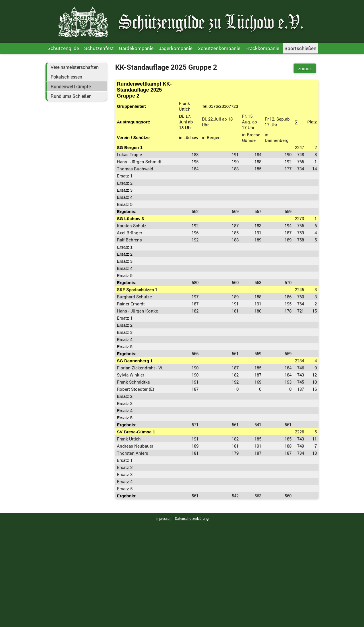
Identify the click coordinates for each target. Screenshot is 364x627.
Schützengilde (63, 48)
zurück (305, 68)
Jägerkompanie (176, 48)
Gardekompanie (136, 48)
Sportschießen (300, 48)
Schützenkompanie (219, 48)
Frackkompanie (262, 48)
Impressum (164, 518)
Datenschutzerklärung (192, 518)
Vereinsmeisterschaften (75, 67)
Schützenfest (99, 48)
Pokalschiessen (66, 77)
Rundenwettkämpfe (71, 86)
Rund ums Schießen (71, 96)
